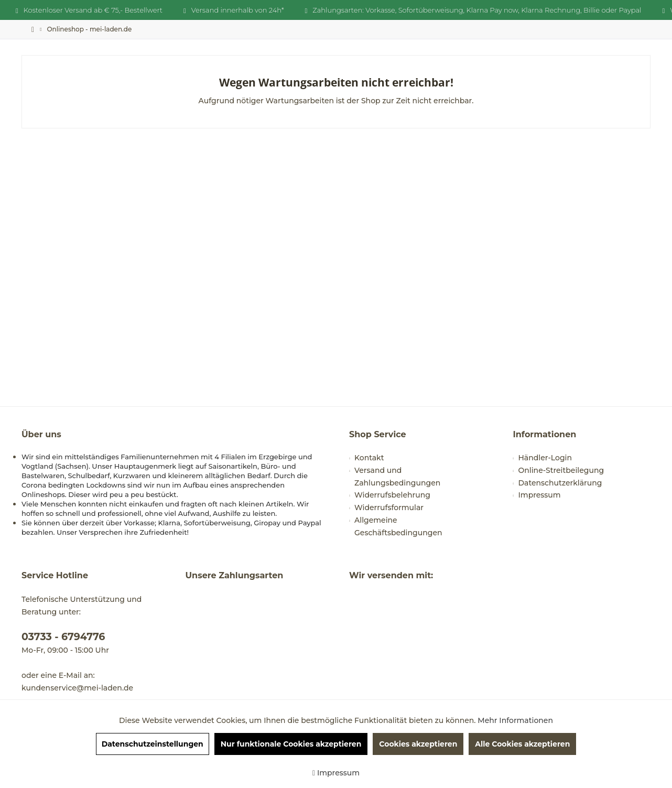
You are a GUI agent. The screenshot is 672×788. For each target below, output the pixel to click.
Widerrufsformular (389, 508)
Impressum (540, 495)
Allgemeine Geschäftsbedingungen (398, 526)
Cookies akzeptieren (418, 744)
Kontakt (369, 458)
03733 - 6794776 (63, 637)
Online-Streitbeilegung (561, 470)
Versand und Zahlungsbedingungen (397, 477)
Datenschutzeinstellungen (153, 744)
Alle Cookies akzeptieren (522, 744)
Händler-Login (545, 458)
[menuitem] (89, 29)
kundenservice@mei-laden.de (77, 688)
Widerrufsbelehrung (392, 495)
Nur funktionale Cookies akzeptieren (291, 744)
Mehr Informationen (515, 720)
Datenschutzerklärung (560, 483)
